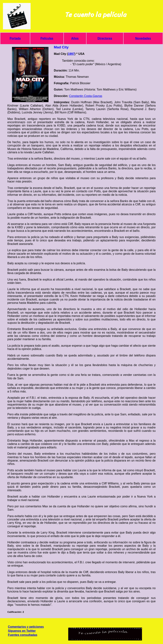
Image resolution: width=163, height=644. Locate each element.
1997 (71, 54)
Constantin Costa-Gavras (86, 96)
